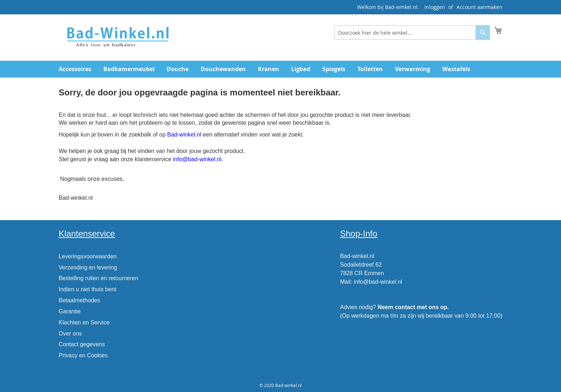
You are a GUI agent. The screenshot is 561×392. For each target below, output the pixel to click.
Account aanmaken (479, 7)
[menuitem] (75, 69)
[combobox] (412, 33)
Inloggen (435, 7)
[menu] (280, 69)
